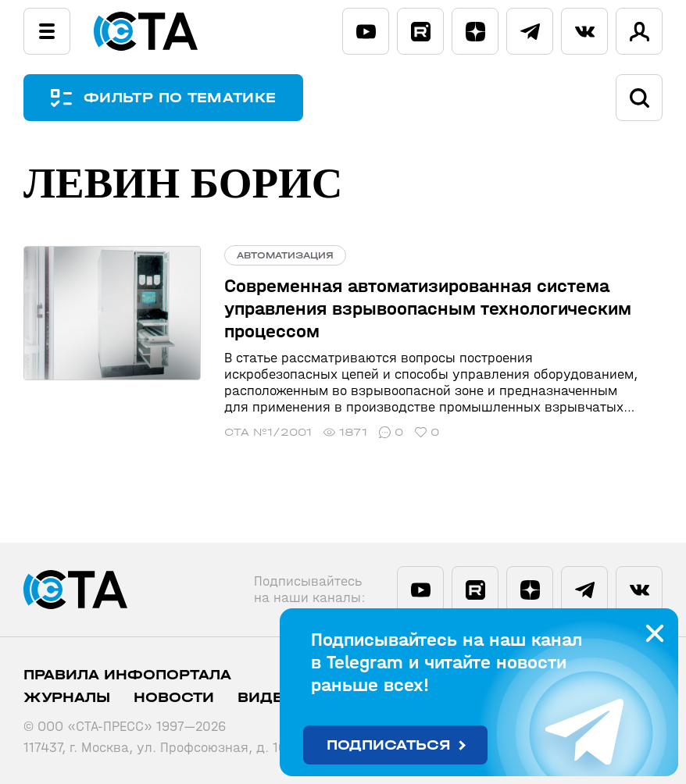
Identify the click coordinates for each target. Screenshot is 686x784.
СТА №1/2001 (268, 432)
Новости (174, 698)
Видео (266, 698)
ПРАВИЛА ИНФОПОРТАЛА (127, 675)
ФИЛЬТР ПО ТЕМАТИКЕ (180, 98)
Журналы (67, 698)
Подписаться (389, 745)
